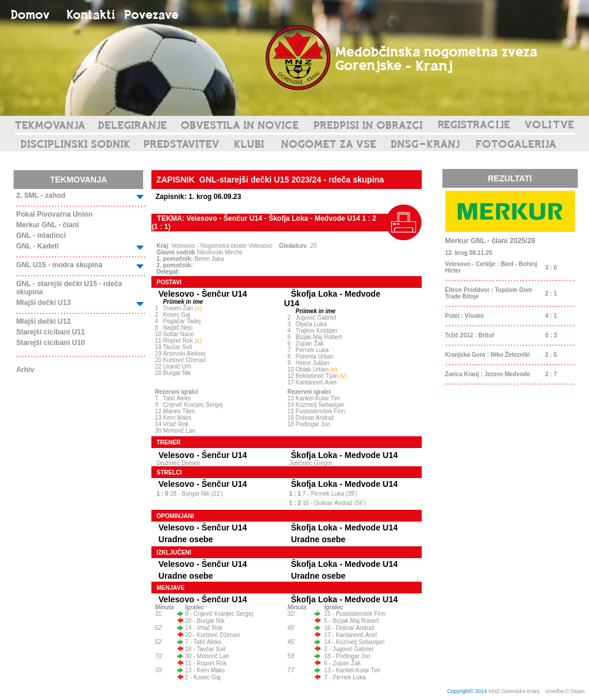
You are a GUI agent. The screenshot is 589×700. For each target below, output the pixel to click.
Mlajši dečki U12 (43, 321)
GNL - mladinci (41, 235)
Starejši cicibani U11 (50, 332)
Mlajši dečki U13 (43, 303)
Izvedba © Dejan (566, 691)
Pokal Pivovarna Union (54, 214)
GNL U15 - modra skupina (59, 265)
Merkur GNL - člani (47, 225)
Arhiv (25, 370)
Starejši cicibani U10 (50, 343)
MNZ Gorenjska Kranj (514, 691)
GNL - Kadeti (37, 246)
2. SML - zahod (41, 195)
